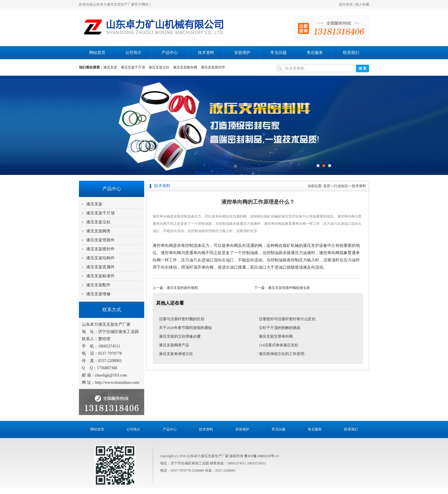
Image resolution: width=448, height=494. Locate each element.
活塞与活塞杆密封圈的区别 (182, 319)
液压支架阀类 (98, 231)
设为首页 (346, 4)
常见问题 (279, 53)
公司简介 (133, 53)
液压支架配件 (98, 285)
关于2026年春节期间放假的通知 (185, 328)
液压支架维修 (98, 294)
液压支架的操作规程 (182, 288)
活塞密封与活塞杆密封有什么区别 (287, 319)
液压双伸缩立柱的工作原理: (282, 354)
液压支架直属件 (100, 267)
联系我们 (351, 53)
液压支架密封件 (213, 67)
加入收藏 (362, 4)
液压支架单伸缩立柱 (176, 354)
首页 (327, 186)
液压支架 (110, 67)
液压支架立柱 (159, 67)
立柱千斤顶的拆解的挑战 (280, 328)
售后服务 (315, 53)
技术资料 (206, 53)
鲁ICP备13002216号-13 (262, 456)
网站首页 (97, 53)
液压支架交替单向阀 (276, 336)
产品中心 (170, 53)
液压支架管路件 (100, 240)
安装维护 (242, 53)
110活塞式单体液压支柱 (279, 345)
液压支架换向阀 (185, 67)
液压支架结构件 (100, 258)
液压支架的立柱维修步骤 (180, 336)
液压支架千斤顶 (133, 67)
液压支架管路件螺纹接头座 (289, 288)
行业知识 (341, 186)
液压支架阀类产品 (174, 345)
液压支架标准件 (100, 276)
